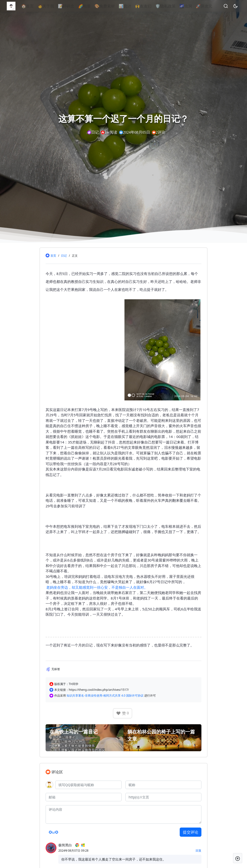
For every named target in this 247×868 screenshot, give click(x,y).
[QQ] (88, 785)
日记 (64, 256)
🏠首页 (35, 6)
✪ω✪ (53, 832)
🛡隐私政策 (173, 6)
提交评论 (191, 832)
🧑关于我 (54, 6)
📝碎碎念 (74, 6)
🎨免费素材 (113, 6)
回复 (199, 851)
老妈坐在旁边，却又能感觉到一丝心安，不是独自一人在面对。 (97, 587)
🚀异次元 (212, 6)
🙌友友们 (151, 6)
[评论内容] (123, 814)
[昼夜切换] (240, 6)
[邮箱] (84, 797)
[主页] (163, 797)
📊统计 (133, 6)
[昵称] (163, 785)
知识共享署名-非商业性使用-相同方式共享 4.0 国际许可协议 (105, 695)
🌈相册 (92, 6)
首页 (53, 256)
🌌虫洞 (193, 6)
